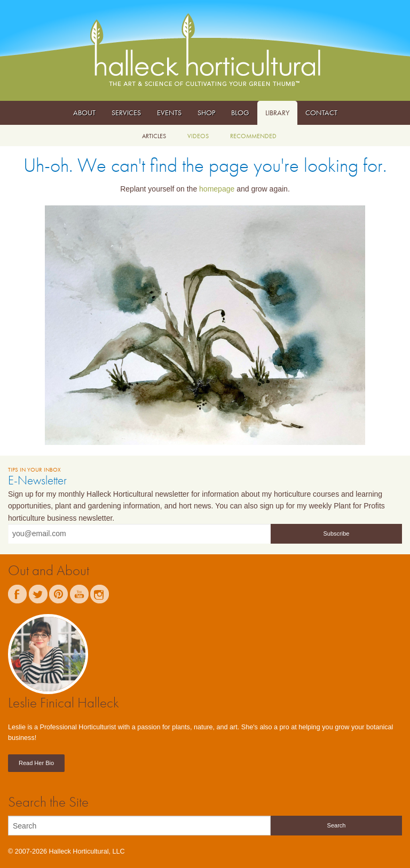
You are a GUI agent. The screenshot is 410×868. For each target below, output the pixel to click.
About (84, 113)
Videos (198, 136)
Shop (206, 113)
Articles (154, 136)
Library (277, 113)
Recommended (253, 136)
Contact (321, 113)
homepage (217, 189)
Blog (240, 113)
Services (126, 113)
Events (169, 113)
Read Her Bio (36, 763)
